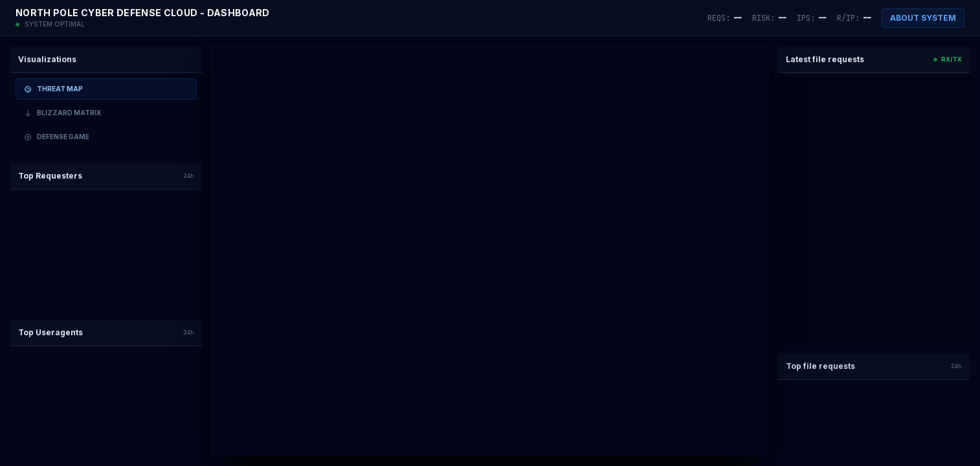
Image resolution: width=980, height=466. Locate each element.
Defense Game (57, 137)
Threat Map (53, 89)
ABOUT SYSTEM (923, 18)
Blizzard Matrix (62, 113)
